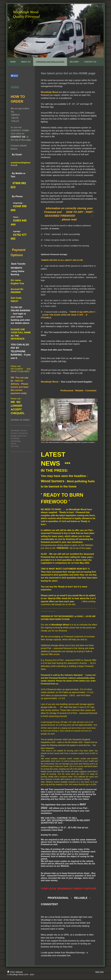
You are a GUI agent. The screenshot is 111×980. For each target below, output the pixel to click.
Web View (99, 972)
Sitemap (19, 972)
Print (11, 972)
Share (14, 76)
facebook (15, 87)
